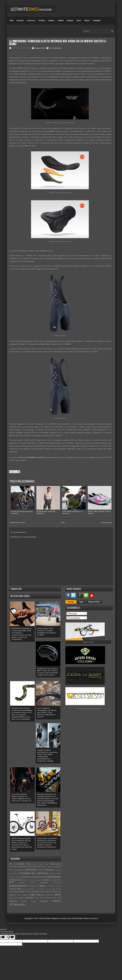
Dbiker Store (88, 640)
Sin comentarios (55, 48)
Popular (71, 600)
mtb (32, 893)
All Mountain (35, 865)
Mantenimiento (46, 890)
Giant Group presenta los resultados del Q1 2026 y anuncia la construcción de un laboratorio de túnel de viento (22, 842)
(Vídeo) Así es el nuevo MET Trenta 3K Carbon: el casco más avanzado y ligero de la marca (48, 670)
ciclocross (26, 875)
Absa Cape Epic (41, 862)
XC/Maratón (17, 903)
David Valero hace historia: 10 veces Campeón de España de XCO (46, 630)
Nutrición (49, 893)
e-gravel (55, 878)
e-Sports (32, 881)
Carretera (20, 20)
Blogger (98, 707)
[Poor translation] (11, 935)
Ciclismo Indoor (55, 872)
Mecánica (57, 890)
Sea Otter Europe (43, 896)
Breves (21, 868)
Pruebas (42, 20)
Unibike (33, 899)
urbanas (44, 899)
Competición (53, 875)
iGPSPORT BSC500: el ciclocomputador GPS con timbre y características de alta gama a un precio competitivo (22, 632)
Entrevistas (57, 881)
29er (29, 862)
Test (54, 896)
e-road (22, 881)
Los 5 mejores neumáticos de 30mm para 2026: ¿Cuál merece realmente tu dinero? (47, 710)
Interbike (31, 887)
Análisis (51, 20)
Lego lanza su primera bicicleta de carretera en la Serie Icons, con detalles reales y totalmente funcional (47, 841)
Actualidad (13, 865)
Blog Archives (94, 600)
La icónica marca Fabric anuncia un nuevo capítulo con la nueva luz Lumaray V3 (21, 795)
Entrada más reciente (18, 521)
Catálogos (97, 20)
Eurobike (33, 884)
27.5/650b (19, 862)
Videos (87, 20)
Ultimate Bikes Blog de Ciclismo (85, 916)
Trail (59, 896)
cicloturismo (38, 875)
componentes (16, 878)
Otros (79, 20)
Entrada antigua (107, 521)
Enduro (44, 881)
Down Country (29, 878)
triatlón (24, 899)
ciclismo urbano (15, 875)
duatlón (39, 878)
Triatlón (61, 20)
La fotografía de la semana (46, 887)
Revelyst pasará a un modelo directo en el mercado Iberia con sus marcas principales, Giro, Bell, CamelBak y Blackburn (48, 798)
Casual (41, 868)
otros (58, 893)
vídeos (57, 899)
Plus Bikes (19, 896)
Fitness (58, 884)
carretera (31, 867)
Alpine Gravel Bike (48, 865)
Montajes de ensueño (19, 893)
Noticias (40, 893)
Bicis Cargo (13, 868)
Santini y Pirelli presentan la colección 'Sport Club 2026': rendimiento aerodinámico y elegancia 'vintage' (47, 754)
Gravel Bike (15, 887)
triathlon (13, 899)
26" (11, 862)
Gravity (25, 887)
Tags (81, 600)
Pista (11, 896)
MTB (12, 20)
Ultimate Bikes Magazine (49, 916)
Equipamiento (40, 48)
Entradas (72, 612)
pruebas (29, 896)
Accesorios (55, 862)
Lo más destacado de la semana (35, 888)
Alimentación (24, 865)
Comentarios (73, 616)
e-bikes (46, 878)
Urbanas (70, 20)
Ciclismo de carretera (34, 871)
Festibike (51, 884)
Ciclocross (31, 20)
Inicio (63, 521)
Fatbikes (42, 884)
